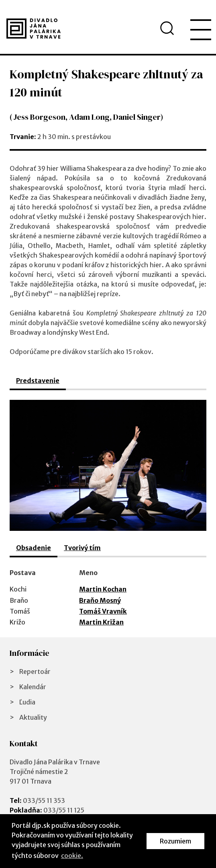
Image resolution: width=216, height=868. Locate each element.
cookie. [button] (72, 856)
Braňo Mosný (100, 600)
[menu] (201, 30)
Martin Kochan (103, 589)
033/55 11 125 (64, 810)
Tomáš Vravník (103, 611)
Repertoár (35, 671)
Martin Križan (101, 622)
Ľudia (27, 702)
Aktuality (33, 717)
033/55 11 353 (44, 800)
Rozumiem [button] (175, 841)
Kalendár (33, 687)
